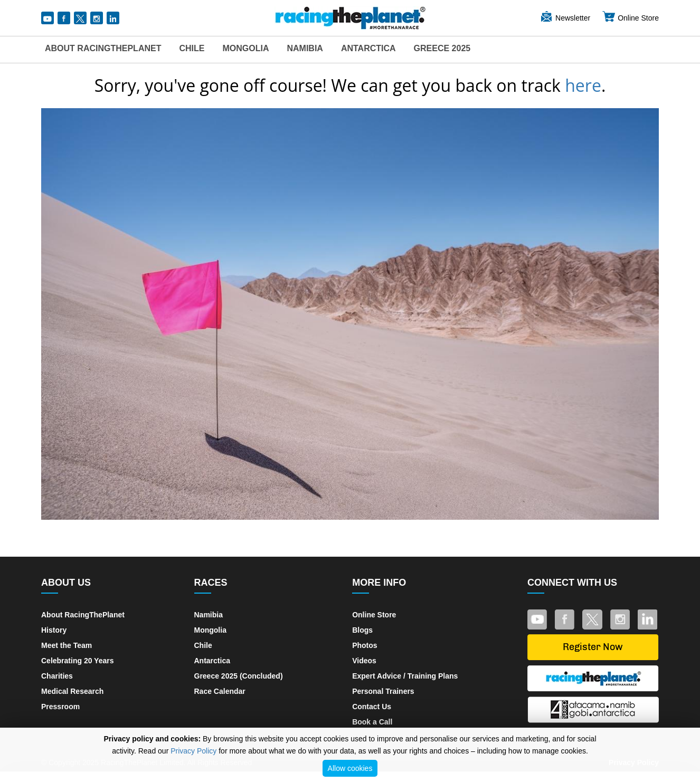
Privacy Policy (193, 751)
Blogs (362, 630)
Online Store (630, 18)
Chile (192, 48)
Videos (364, 661)
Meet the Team (67, 645)
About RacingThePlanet (103, 48)
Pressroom (60, 707)
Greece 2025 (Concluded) (239, 676)
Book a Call (372, 722)
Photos (365, 645)
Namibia (305, 48)
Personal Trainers (383, 691)
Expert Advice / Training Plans (405, 676)
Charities (57, 676)
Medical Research (72, 691)
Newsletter (565, 18)
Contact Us (372, 707)
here (583, 85)
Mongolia (245, 48)
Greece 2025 (442, 48)
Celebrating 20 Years (77, 661)
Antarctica (368, 48)
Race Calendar (220, 691)
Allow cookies (350, 768)
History (54, 630)
